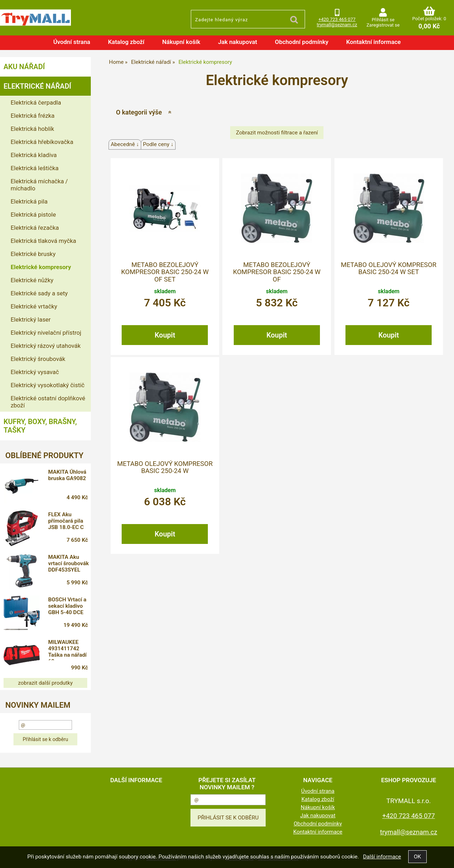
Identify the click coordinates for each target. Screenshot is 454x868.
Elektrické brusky (33, 254)
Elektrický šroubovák (38, 359)
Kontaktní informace (373, 42)
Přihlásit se (383, 20)
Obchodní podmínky (302, 42)
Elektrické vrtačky (34, 306)
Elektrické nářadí (37, 86)
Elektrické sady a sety (39, 293)
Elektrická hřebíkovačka (42, 142)
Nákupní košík (181, 42)
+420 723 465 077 (337, 19)
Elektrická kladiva (34, 155)
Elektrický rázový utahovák (46, 346)
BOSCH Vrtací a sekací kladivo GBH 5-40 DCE (67, 606)
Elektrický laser (31, 319)
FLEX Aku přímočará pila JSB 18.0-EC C (66, 521)
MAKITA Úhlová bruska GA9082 (67, 475)
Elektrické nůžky (32, 280)
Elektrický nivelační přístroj (46, 333)
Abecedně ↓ (125, 144)
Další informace (382, 857)
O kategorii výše (139, 112)
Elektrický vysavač (35, 372)
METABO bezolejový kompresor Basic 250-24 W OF (277, 272)
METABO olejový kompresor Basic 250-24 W (165, 467)
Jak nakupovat (238, 42)
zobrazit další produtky (45, 683)
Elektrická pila (29, 201)
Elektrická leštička (35, 168)
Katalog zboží (126, 42)
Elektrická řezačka (35, 228)
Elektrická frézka (33, 116)
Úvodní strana (72, 42)
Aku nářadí (24, 67)
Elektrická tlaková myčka (43, 241)
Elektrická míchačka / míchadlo (39, 185)
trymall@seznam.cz (337, 25)
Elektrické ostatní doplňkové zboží (48, 402)
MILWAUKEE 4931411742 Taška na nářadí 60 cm (67, 650)
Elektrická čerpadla (36, 102)
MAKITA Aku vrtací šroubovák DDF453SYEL (69, 563)
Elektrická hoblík (32, 129)
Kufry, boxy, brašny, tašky (40, 426)
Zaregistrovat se (383, 25)
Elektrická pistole (33, 215)
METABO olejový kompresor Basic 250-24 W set (389, 268)
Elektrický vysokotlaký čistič (48, 385)
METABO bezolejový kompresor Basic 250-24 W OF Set (165, 272)
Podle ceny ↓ (158, 144)
